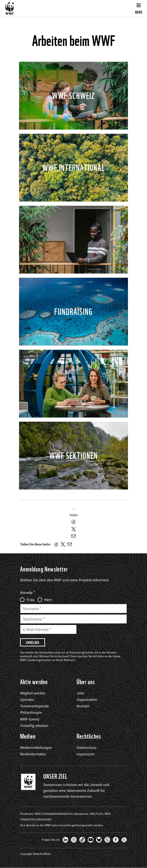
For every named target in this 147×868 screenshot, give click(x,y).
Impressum (86, 754)
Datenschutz (87, 748)
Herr (48, 600)
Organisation (87, 700)
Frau (31, 600)
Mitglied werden (33, 693)
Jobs (81, 693)
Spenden (27, 700)
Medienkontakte (33, 754)
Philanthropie (31, 712)
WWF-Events (30, 719)
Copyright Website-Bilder (36, 854)
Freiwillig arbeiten (34, 726)
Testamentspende (34, 706)
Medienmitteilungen (36, 748)
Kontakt (83, 706)
